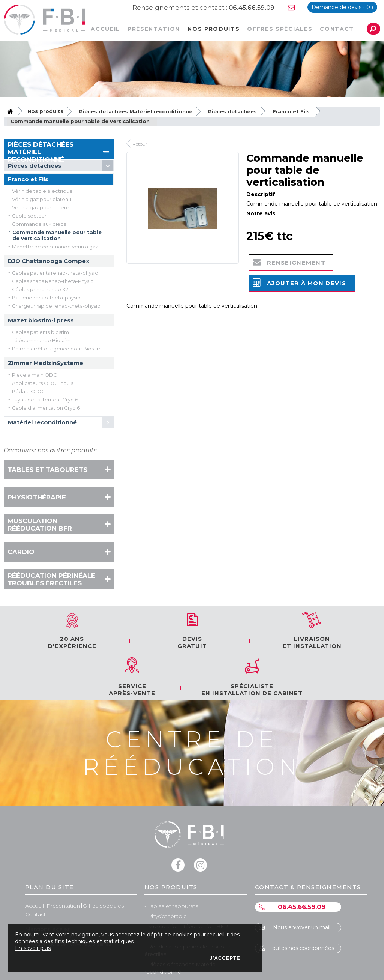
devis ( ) (342, 7)
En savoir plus (33, 948)
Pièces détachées (232, 111)
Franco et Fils (291, 111)
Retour (140, 144)
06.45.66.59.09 (203, 8)
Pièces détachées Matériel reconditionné (136, 111)
